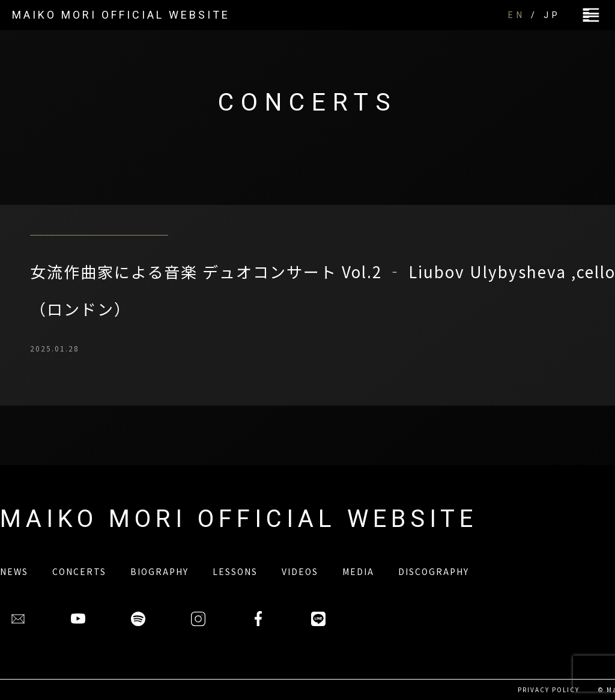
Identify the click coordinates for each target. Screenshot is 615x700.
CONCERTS (79, 571)
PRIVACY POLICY (549, 689)
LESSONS (235, 571)
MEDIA (358, 571)
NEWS (14, 571)
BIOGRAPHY (159, 571)
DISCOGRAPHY (434, 571)
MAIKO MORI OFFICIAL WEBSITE (121, 15)
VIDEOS (300, 571)
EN (517, 15)
